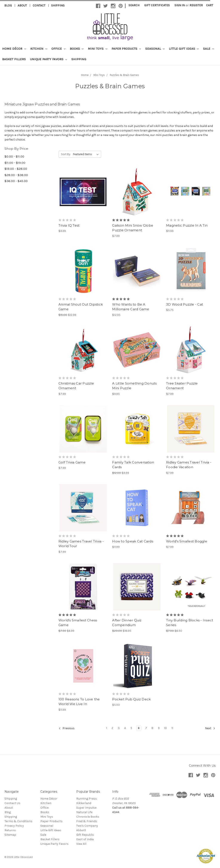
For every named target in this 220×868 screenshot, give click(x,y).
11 (172, 728)
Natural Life (84, 812)
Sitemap (10, 835)
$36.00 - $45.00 (16, 181)
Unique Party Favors (49, 59)
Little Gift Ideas (184, 49)
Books (77, 49)
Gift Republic (85, 835)
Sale (209, 49)
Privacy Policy (14, 826)
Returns (10, 830)
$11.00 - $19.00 (15, 163)
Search (134, 5)
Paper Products (126, 49)
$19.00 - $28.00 (16, 169)
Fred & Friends (87, 821)
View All (81, 844)
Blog (8, 5)
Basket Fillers (14, 59)
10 (166, 728)
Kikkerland (84, 803)
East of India (85, 839)
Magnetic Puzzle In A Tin (187, 225)
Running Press (87, 799)
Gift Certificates (157, 5)
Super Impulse (86, 808)
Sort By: (66, 154)
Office (58, 49)
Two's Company (87, 826)
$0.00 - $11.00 (14, 156)
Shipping (58, 5)
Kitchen (39, 49)
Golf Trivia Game (72, 462)
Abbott (81, 830)
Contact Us (12, 803)
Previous (67, 728)
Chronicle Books (88, 817)
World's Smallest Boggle (187, 541)
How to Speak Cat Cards (133, 541)
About (22, 5)
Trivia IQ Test (69, 225)
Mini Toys (98, 49)
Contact (39, 5)
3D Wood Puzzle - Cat (185, 304)
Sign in (180, 5)
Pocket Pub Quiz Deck (131, 699)
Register (196, 5)
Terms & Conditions (18, 821)
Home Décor (14, 49)
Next (210, 728)
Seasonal (155, 49)
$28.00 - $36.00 (16, 175)
